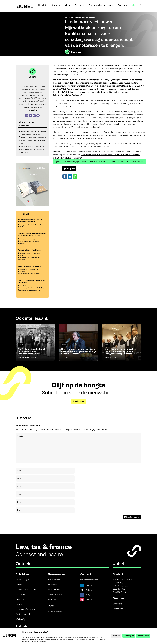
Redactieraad (118, 609)
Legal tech (20, 604)
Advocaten (80, 17)
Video (68, 6)
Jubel (79, 52)
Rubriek (42, 6)
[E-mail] (30, 116)
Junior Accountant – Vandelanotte (30, 266)
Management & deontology (26, 609)
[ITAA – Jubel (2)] (33, 205)
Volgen (89, 585)
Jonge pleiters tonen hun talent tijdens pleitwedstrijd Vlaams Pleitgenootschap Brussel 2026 (32, 149)
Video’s (20, 620)
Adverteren (52, 585)
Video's (64, 345)
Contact (118, 574)
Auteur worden (54, 580)
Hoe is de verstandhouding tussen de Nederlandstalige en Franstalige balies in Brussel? (32, 140)
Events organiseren (55, 594)
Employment (21, 599)
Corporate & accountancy (26, 590)
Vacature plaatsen (55, 611)
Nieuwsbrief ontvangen (89, 580)
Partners (80, 6)
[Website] (27, 116)
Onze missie (117, 604)
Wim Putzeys (25, 358)
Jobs (111, 6)
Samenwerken (96, 6)
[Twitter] (38, 116)
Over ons (122, 6)
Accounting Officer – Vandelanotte (30, 250)
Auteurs (56, 6)
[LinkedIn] (34, 116)
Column (21, 345)
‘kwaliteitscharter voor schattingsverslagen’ (123, 65)
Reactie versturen (133, 517)
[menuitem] (134, 8)
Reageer (71, 169)
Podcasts (22, 626)
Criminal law (20, 594)
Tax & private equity (23, 614)
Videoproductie (54, 590)
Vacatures (52, 599)
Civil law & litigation (23, 580)
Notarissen (91, 17)
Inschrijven (79, 402)
